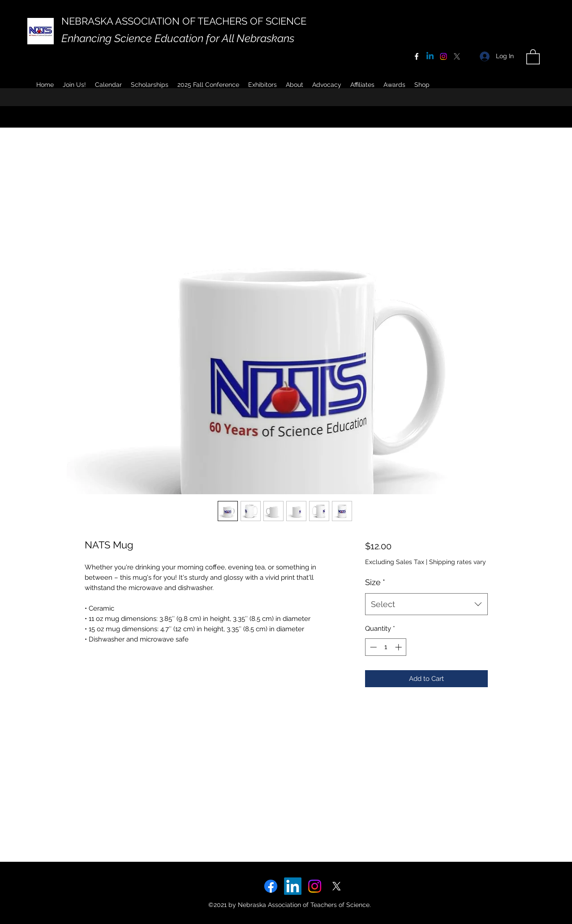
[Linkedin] (430, 56)
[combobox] (426, 604)
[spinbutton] (386, 647)
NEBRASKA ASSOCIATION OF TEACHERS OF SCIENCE (184, 21)
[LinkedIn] (293, 886)
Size (375, 582)
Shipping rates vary (458, 562)
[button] (295, 85)
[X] (457, 56)
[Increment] (399, 647)
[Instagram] (443, 56)
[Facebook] (417, 56)
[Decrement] (372, 647)
